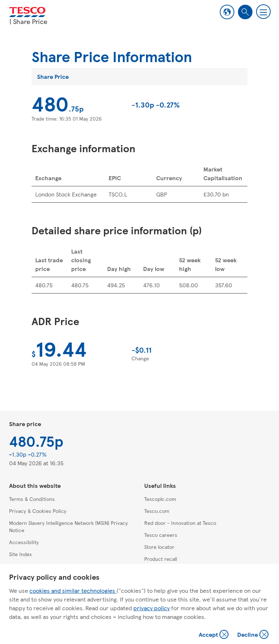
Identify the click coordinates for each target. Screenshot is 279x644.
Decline (253, 635)
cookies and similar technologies (73, 590)
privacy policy (151, 608)
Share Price (53, 76)
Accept (214, 635)
